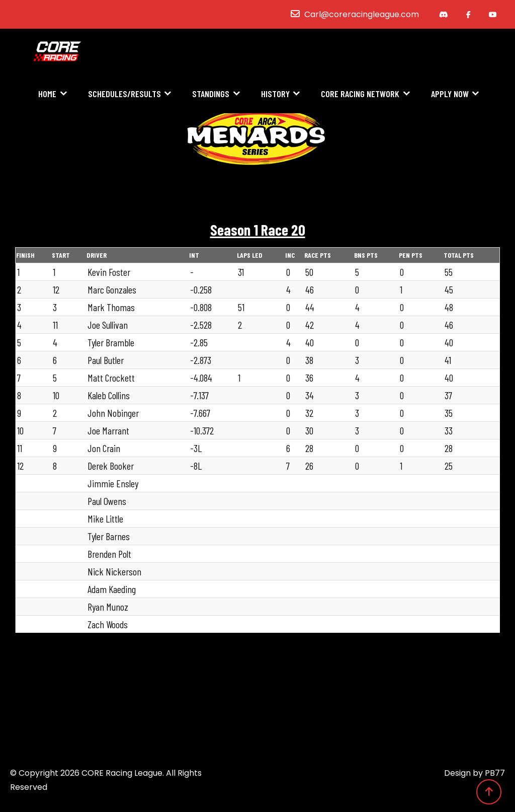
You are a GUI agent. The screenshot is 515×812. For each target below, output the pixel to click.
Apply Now (450, 94)
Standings (211, 94)
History (275, 94)
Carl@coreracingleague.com (362, 14)
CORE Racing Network (360, 94)
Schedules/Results (124, 94)
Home (47, 94)
